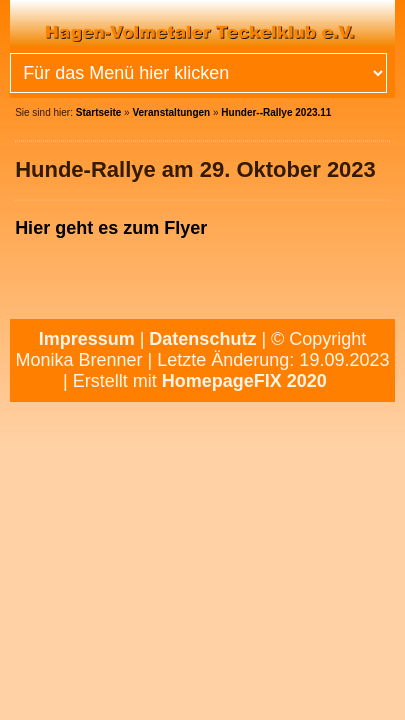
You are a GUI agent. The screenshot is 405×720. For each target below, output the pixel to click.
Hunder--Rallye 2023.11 (276, 112)
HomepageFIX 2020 (244, 381)
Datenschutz (202, 339)
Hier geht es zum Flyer (111, 228)
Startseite (99, 112)
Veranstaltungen (171, 112)
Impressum (87, 339)
